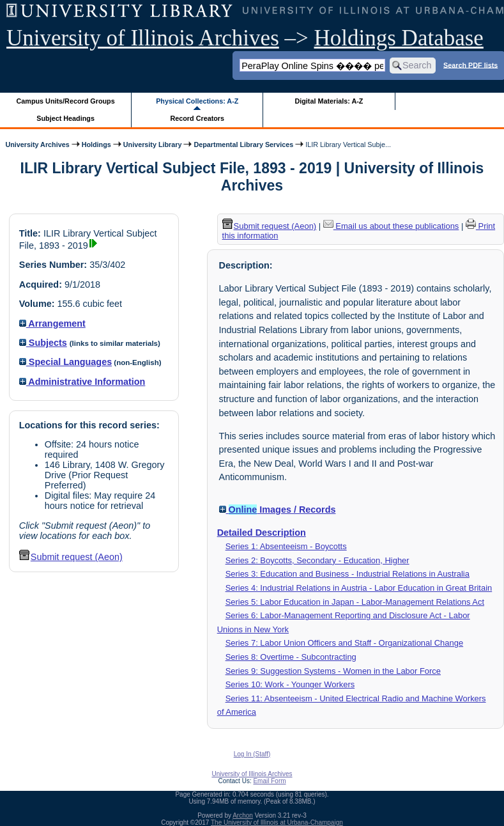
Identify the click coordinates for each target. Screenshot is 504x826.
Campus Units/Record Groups (66, 101)
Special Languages (65, 362)
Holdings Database (399, 38)
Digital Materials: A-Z (329, 101)
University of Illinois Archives (143, 38)
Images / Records (278, 510)
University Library (153, 144)
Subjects (43, 343)
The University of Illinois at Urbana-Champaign (277, 822)
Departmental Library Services (243, 144)
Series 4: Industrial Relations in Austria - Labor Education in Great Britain (359, 588)
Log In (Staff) (252, 754)
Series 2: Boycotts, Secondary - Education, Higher (317, 560)
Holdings (96, 144)
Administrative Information (82, 382)
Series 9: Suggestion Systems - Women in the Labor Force (333, 671)
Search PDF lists (470, 65)
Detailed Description (262, 533)
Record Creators (197, 118)
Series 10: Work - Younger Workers (290, 684)
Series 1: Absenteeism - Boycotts (286, 546)
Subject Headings (65, 118)
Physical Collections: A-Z (197, 101)
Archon (243, 815)
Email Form (269, 781)
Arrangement (52, 323)
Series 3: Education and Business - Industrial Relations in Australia (347, 574)
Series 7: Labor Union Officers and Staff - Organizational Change (345, 643)
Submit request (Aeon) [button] (71, 557)
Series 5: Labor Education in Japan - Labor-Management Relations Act (355, 602)
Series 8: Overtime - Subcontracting (291, 657)
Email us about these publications (391, 226)
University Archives (37, 144)
